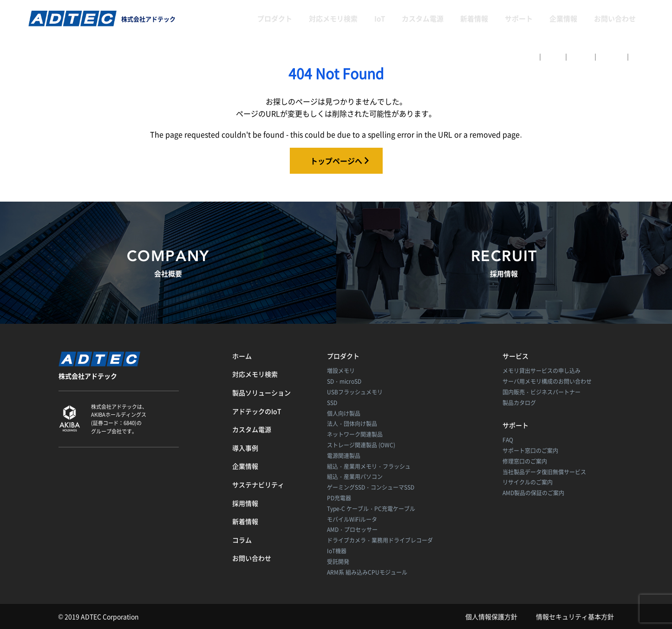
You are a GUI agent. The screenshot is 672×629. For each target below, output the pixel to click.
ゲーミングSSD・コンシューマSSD (371, 487)
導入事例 (245, 448)
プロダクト (275, 19)
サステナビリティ (258, 485)
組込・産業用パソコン (355, 477)
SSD (332, 403)
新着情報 (474, 19)
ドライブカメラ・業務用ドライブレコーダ (380, 540)
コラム (242, 540)
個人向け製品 (344, 413)
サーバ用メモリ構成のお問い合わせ (547, 381)
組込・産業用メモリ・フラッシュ (369, 466)
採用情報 (245, 503)
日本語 (553, 57)
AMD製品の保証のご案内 (533, 493)
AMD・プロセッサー (352, 530)
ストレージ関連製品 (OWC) (361, 445)
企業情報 (563, 19)
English (581, 57)
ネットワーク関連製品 (355, 434)
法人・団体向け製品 (352, 424)
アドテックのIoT (257, 411)
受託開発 (338, 562)
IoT (380, 19)
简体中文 (612, 57)
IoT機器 (337, 551)
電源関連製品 (344, 456)
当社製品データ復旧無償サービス (544, 472)
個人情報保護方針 (491, 616)
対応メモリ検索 (333, 19)
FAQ (508, 440)
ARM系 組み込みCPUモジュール (367, 572)
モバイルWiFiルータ (352, 519)
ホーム (242, 356)
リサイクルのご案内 (528, 482)
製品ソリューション (261, 393)
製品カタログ (519, 403)
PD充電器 (339, 498)
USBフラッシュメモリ (355, 392)
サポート (519, 19)
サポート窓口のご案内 (530, 451)
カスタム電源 (423, 19)
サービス (515, 356)
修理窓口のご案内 (525, 461)
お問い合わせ (615, 19)
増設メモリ (341, 371)
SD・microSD (344, 381)
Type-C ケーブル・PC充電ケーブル (371, 509)
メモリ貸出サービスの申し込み (542, 371)
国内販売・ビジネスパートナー (542, 392)
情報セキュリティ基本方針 (575, 616)
